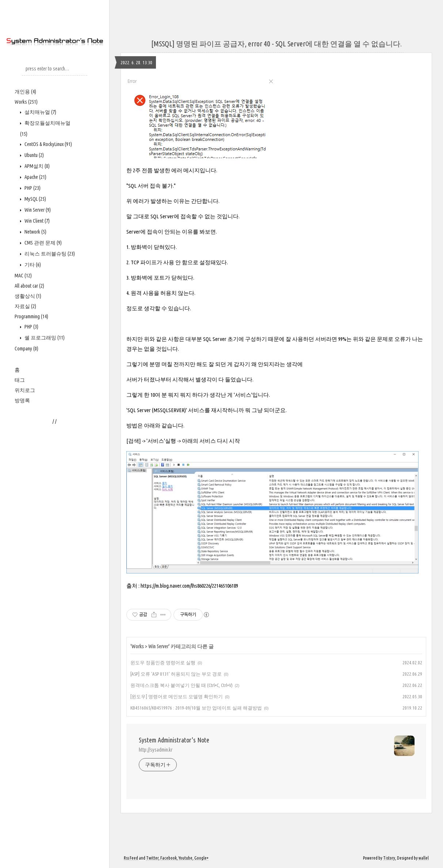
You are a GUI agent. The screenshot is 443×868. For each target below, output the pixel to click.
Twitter (152, 858)
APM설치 (37, 166)
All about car (29, 286)
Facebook (169, 858)
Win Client (37, 221)
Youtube (186, 858)
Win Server (37, 210)
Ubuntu (34, 155)
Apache (35, 177)
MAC (23, 276)
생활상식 (28, 296)
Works (26, 102)
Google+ (201, 858)
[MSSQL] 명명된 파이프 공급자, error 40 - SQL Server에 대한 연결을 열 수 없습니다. (276, 44)
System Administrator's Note (174, 740)
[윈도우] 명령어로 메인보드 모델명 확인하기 (177, 696)
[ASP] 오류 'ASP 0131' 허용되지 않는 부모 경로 (176, 674)
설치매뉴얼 (40, 112)
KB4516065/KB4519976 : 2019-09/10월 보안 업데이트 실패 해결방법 (196, 708)
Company (26, 349)
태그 (20, 380)
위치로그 (25, 390)
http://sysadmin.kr (156, 750)
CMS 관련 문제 (43, 243)
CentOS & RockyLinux (48, 144)
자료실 (25, 306)
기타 (32, 265)
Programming (31, 316)
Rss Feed (131, 858)
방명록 (22, 400)
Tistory (389, 858)
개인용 (25, 92)
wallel (424, 858)
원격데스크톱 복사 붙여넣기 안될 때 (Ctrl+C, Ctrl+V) (182, 685)
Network (35, 232)
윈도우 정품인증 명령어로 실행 (163, 662)
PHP (32, 188)
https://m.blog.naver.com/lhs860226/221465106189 (189, 586)
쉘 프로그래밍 (44, 338)
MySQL (35, 199)
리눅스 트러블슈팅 (49, 254)
